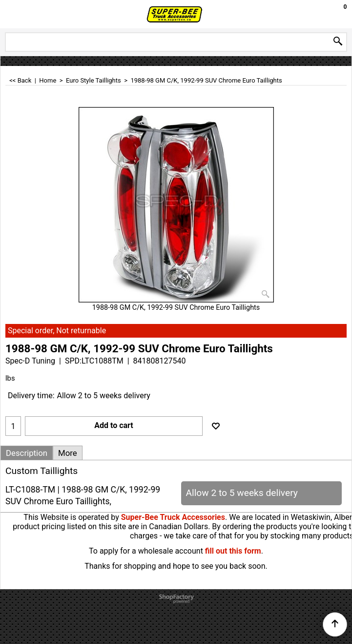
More (68, 453)
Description (27, 453)
